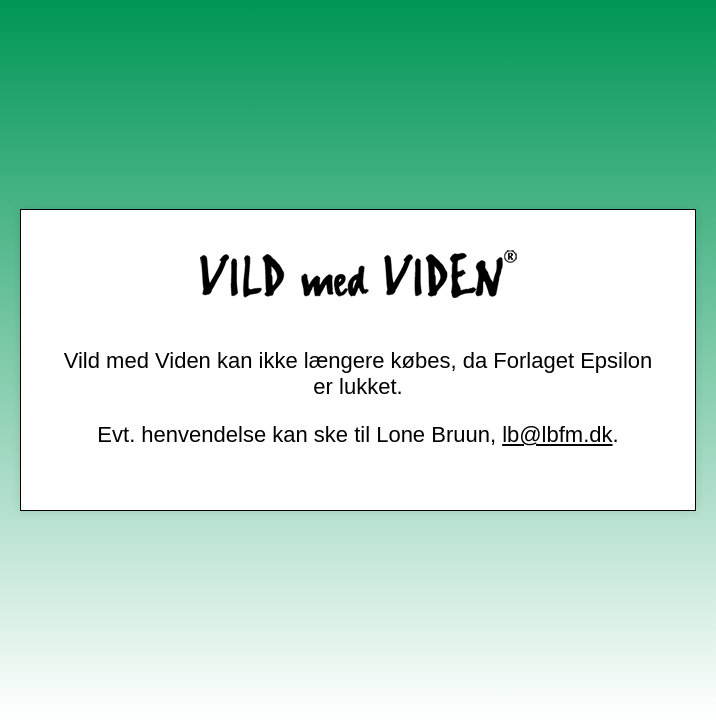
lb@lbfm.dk (557, 434)
